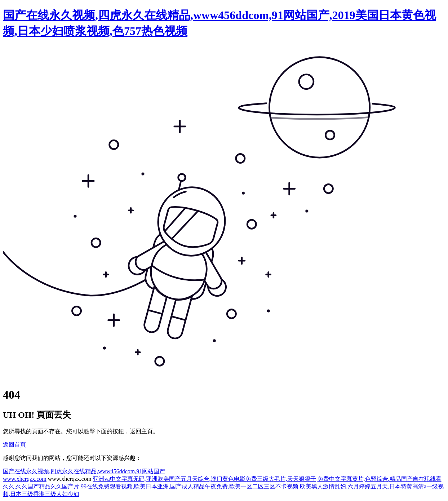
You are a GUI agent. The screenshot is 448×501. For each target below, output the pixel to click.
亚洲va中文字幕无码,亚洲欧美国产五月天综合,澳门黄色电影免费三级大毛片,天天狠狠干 (204, 479)
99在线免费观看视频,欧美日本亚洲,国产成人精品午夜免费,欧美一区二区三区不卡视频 (190, 486)
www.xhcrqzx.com (25, 479)
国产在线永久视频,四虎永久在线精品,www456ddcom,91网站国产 (84, 471)
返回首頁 (14, 445)
